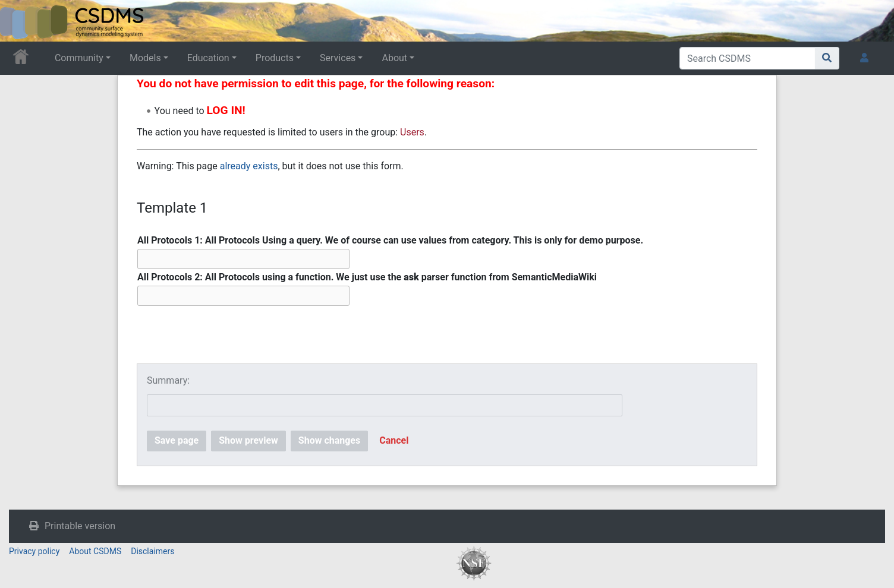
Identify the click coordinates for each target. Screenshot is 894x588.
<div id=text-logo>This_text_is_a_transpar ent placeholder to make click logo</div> (19, 21)
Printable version (80, 526)
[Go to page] (827, 58)
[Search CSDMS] (747, 58)
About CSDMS (95, 551)
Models (145, 58)
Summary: (168, 380)
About (394, 58)
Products (275, 58)
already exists (249, 166)
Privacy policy (34, 551)
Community (79, 58)
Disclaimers (152, 551)
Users (412, 132)
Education (208, 58)
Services (338, 58)
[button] (394, 441)
